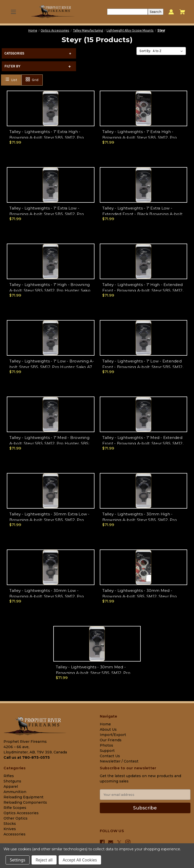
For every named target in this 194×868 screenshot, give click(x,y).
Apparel (11, 786)
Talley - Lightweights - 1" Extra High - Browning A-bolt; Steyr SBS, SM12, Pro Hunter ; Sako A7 (47, 137)
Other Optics (16, 818)
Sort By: (145, 51)
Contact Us (110, 756)
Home (105, 724)
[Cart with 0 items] (182, 12)
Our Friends (111, 740)
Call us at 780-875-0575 (27, 757)
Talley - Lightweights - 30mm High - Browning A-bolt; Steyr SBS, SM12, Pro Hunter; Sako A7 (140, 520)
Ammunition (15, 792)
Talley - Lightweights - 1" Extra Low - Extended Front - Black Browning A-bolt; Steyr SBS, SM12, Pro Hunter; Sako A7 (143, 214)
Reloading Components (25, 802)
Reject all (44, 860)
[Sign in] (171, 12)
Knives (10, 829)
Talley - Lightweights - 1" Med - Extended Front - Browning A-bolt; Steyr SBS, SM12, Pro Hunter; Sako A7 (143, 443)
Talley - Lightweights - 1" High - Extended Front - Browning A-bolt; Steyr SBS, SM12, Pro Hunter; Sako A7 (143, 290)
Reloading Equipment (23, 797)
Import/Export (113, 735)
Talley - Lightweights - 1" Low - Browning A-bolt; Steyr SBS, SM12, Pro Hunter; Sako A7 (52, 364)
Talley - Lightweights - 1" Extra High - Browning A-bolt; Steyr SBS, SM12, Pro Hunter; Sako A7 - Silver (140, 137)
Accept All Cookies (80, 860)
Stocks (10, 824)
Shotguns (12, 781)
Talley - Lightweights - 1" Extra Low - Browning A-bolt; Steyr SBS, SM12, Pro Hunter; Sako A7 (47, 214)
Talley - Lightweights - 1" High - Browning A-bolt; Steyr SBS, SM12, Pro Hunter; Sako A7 (50, 290)
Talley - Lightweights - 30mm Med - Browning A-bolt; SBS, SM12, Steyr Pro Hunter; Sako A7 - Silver (140, 596)
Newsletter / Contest (119, 761)
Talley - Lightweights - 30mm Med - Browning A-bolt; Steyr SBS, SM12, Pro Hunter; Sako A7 (93, 673)
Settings (18, 860)
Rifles (9, 776)
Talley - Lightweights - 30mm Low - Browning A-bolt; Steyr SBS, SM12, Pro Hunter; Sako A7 (47, 596)
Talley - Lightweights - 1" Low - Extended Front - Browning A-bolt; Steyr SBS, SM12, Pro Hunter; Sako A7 (143, 367)
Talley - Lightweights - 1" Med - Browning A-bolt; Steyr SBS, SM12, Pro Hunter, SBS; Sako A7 (49, 443)
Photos (106, 745)
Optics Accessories (21, 813)
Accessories (15, 834)
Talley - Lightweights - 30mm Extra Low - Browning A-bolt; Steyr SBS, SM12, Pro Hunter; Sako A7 (50, 520)
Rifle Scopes (15, 808)
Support (107, 751)
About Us (108, 729)
